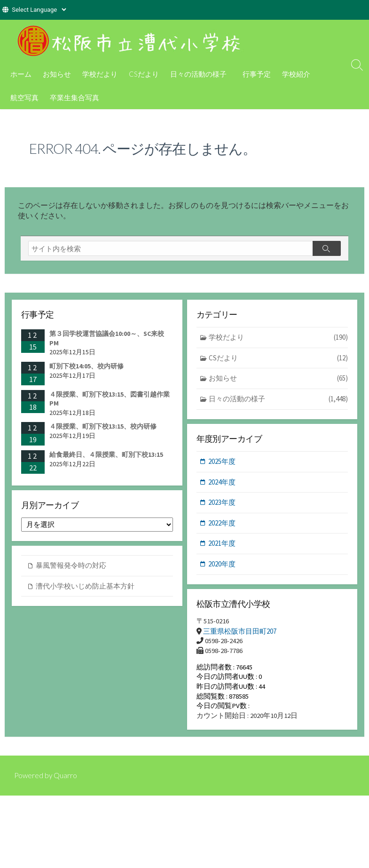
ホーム (21, 74)
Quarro (67, 781)
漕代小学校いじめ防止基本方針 (85, 589)
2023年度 (222, 506)
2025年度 (222, 465)
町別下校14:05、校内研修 (86, 369)
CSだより (144, 74)
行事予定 (255, 74)
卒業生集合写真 (75, 97)
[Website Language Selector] (39, 10)
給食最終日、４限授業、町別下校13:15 (106, 457)
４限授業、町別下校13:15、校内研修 (103, 429)
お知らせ (57, 74)
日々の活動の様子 (198, 74)
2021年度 (222, 546)
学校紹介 (295, 74)
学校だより (100, 74)
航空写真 (24, 97)
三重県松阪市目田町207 (240, 635)
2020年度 (222, 567)
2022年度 (222, 526)
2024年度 (222, 485)
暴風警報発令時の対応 (71, 569)
